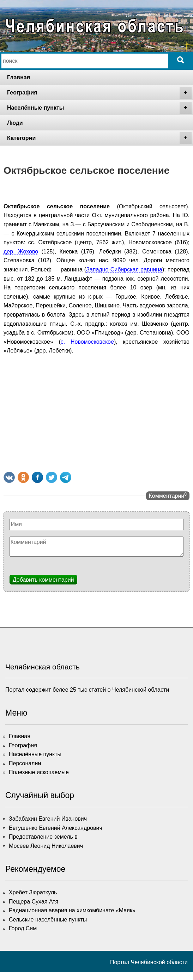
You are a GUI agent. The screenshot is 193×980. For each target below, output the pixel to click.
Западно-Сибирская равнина (124, 269)
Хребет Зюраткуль (33, 892)
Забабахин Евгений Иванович (48, 819)
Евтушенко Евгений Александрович (56, 828)
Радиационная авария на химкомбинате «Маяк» (72, 910)
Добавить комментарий (43, 580)
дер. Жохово (21, 252)
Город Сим (23, 928)
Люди (15, 123)
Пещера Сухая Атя (34, 902)
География (99, 93)
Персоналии (25, 763)
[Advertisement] (97, 412)
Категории (99, 138)
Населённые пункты (99, 108)
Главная (19, 77)
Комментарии (168, 495)
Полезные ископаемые (39, 772)
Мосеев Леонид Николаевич (46, 846)
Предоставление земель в (43, 837)
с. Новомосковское (87, 342)
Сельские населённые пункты (48, 920)
